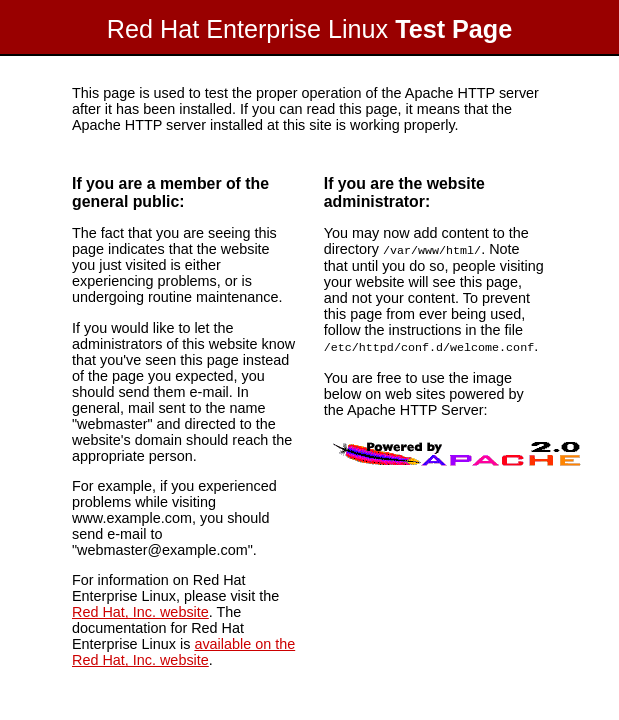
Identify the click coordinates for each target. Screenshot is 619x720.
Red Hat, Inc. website (140, 612)
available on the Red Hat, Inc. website (183, 652)
